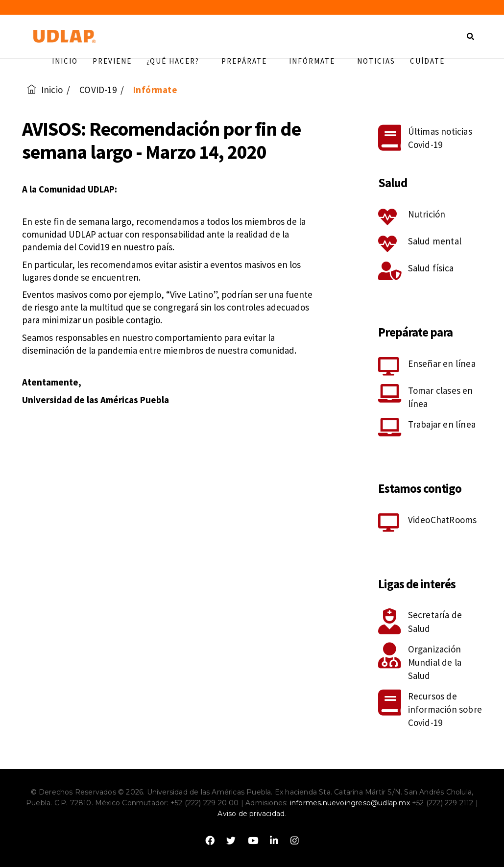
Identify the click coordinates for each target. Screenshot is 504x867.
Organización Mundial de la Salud (435, 662)
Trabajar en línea (442, 424)
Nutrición (427, 214)
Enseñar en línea (442, 363)
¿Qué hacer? (177, 61)
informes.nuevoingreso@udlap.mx (350, 803)
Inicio (65, 61)
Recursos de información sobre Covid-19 (445, 709)
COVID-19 (98, 90)
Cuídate (427, 61)
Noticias (376, 61)
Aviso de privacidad (251, 814)
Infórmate (316, 61)
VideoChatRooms (443, 520)
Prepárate (248, 61)
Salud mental (435, 241)
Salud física (431, 268)
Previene (112, 61)
